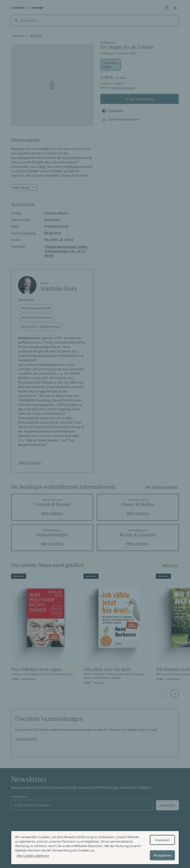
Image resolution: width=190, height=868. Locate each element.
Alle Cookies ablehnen (33, 856)
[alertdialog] (95, 848)
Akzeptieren (162, 855)
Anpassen (162, 840)
